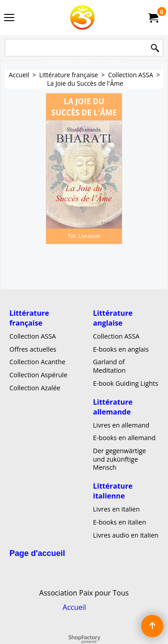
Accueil (74, 607)
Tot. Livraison (84, 236)
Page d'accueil (37, 553)
